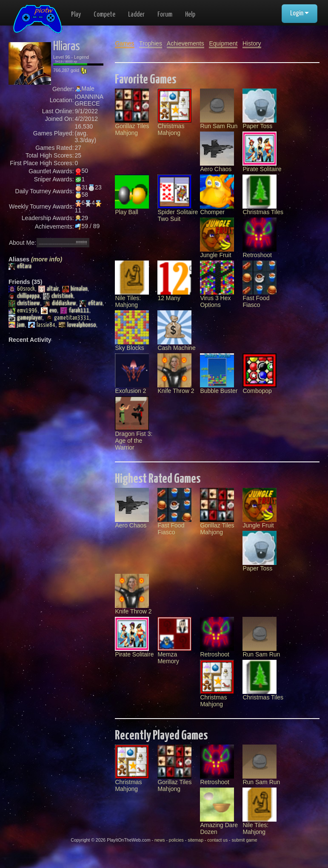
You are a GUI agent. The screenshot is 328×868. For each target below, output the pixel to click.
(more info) (47, 259)
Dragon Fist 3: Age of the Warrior (134, 430)
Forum (165, 15)
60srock (22, 289)
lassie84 (42, 325)
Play (76, 15)
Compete (104, 15)
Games (124, 43)
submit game (245, 840)
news (160, 840)
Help (190, 15)
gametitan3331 (67, 318)
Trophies (151, 43)
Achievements (185, 43)
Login (299, 13)
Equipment (223, 43)
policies (176, 840)
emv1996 (23, 311)
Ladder (136, 15)
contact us (217, 840)
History (252, 43)
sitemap (195, 840)
